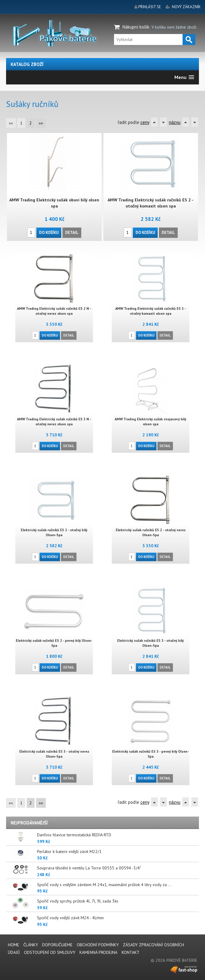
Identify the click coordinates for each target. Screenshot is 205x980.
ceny (145, 122)
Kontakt (131, 952)
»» (41, 123)
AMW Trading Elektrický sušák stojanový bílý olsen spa (151, 418)
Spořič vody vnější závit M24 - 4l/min (70, 918)
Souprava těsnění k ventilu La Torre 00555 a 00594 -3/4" (89, 868)
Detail (72, 232)
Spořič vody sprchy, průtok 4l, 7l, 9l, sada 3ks (78, 901)
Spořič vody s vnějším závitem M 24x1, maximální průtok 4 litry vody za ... (104, 885)
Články (31, 945)
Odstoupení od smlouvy (50, 952)
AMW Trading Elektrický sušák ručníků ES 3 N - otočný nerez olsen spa (54, 418)
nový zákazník (186, 7)
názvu (175, 122)
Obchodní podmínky (98, 945)
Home (13, 945)
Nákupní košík (136, 27)
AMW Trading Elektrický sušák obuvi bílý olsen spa (54, 203)
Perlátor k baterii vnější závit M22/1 (69, 852)
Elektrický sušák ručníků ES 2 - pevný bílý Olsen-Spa (54, 640)
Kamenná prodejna (98, 952)
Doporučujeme (57, 945)
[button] (184, 77)
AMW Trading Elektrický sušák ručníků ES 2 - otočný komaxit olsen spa (151, 203)
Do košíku (49, 232)
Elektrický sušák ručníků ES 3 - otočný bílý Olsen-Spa (151, 640)
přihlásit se (150, 7)
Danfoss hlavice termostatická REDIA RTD (74, 835)
